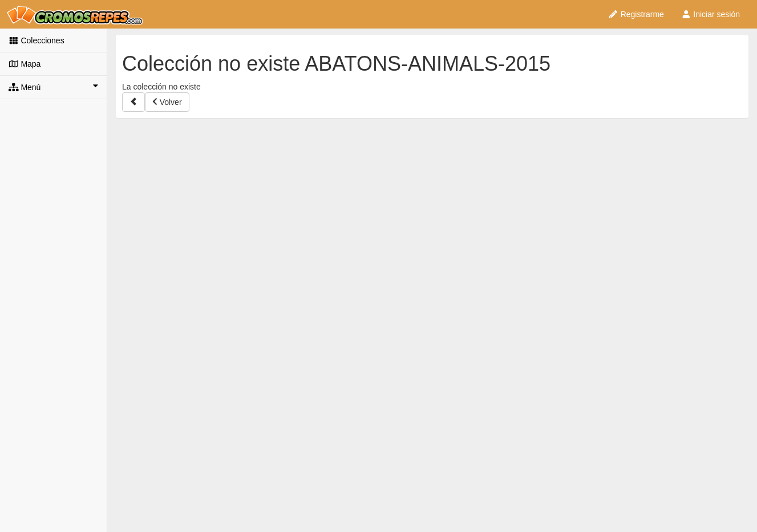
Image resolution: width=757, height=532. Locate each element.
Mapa (25, 64)
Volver (167, 102)
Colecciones (37, 40)
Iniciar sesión (711, 14)
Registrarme (636, 14)
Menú (53, 87)
